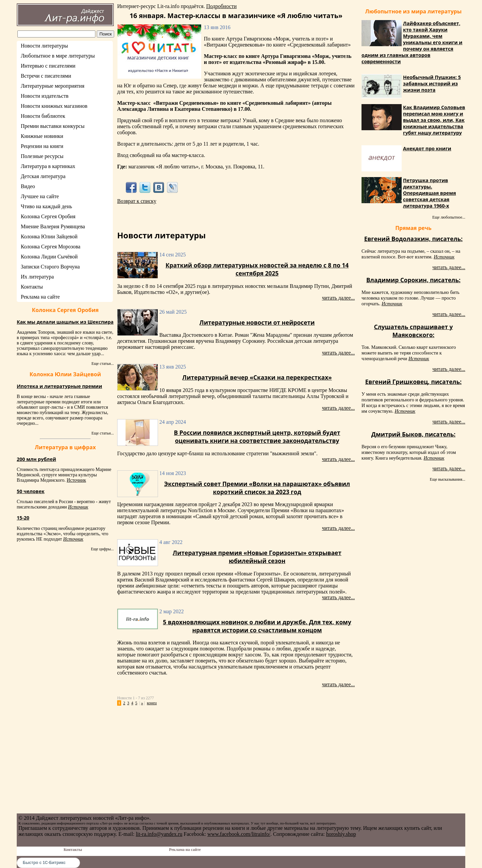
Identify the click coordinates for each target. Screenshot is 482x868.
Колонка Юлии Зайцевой (49, 236)
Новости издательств (45, 96)
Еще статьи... (103, 364)
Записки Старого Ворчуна (50, 267)
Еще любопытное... (449, 217)
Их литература (37, 277)
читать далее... (338, 298)
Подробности (221, 6)
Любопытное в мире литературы (58, 56)
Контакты (32, 287)
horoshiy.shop (341, 834)
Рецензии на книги (42, 146)
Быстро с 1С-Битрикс (44, 863)
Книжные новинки (42, 136)
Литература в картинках (48, 166)
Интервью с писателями (48, 66)
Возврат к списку (137, 201)
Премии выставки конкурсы (53, 126)
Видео (28, 186)
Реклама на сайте (40, 297)
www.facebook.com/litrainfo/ (239, 834)
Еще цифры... (102, 549)
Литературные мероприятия (53, 86)
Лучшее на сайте (40, 196)
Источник (76, 480)
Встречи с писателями (46, 76)
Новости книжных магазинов (54, 106)
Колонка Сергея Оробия (48, 216)
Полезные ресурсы (42, 156)
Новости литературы (44, 46)
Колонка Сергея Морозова (51, 247)
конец (152, 703)
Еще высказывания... (448, 479)
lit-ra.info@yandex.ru (159, 834)
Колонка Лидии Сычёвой (49, 257)
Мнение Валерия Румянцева (53, 226)
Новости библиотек (43, 116)
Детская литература (43, 176)
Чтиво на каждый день (46, 206)
